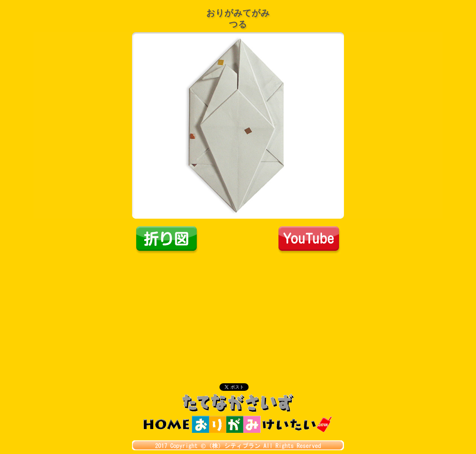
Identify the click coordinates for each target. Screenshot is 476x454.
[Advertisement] (238, 311)
